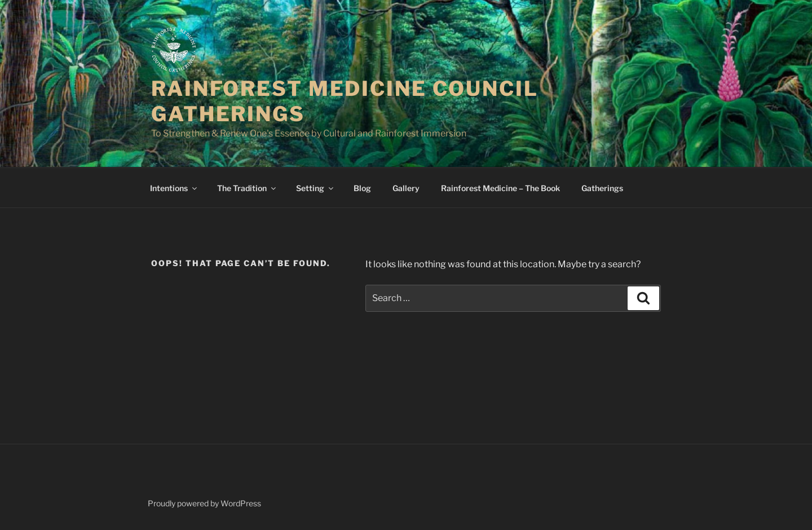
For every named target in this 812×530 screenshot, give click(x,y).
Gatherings (602, 188)
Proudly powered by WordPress (204, 503)
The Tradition (247, 188)
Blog (362, 188)
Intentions (174, 188)
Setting (315, 188)
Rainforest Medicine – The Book (500, 188)
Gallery (406, 188)
